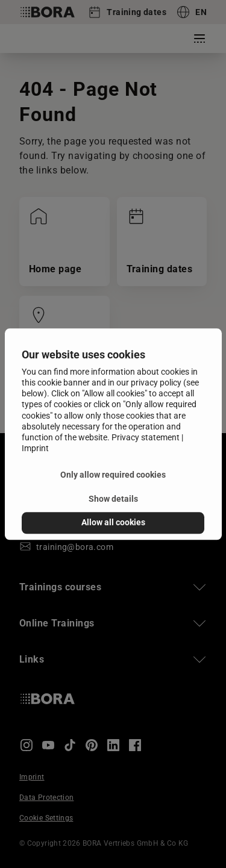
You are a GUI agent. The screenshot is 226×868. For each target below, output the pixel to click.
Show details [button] (113, 499)
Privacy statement (146, 437)
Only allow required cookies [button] (113, 475)
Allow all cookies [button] (113, 523)
